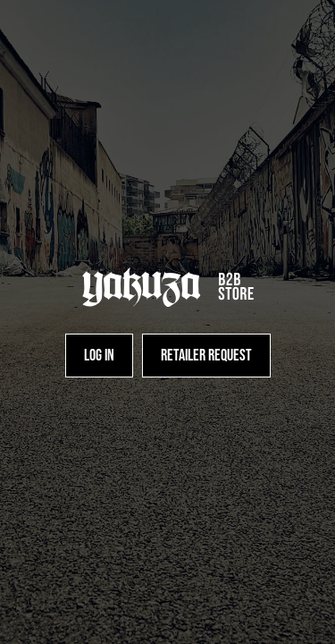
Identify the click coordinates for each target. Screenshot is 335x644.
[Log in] (99, 356)
